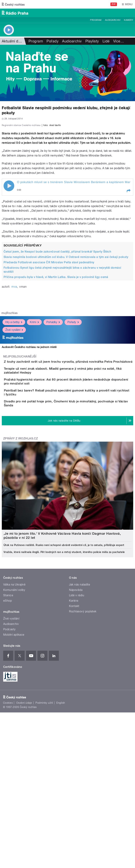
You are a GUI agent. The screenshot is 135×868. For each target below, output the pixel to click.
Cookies (8, 814)
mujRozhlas (10, 389)
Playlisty (92, 41)
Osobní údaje (24, 814)
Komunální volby (14, 701)
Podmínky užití (44, 814)
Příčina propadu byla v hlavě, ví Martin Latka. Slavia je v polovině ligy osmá (56, 353)
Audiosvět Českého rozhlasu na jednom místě (29, 423)
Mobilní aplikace (14, 746)
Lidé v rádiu (77, 707)
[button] (128, 267)
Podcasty (9, 741)
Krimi (34, 398)
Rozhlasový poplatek (83, 723)
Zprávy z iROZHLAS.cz (21, 550)
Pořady (53, 41)
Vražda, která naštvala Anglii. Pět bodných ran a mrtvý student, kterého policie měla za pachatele (64, 664)
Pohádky (53, 398)
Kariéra (74, 712)
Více (119, 41)
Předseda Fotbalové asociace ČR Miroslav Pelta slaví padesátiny (49, 339)
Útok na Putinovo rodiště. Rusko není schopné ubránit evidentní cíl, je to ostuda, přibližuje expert (64, 657)
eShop (7, 712)
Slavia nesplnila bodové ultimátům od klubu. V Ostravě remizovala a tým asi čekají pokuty (66, 333)
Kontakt (74, 718)
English (61, 814)
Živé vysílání (14, 406)
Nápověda (76, 701)
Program (96, 20)
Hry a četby (14, 398)
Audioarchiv (113, 20)
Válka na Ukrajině (14, 696)
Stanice (8, 707)
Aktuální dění (12, 41)
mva (14, 363)
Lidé (106, 41)
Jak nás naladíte (80, 696)
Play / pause (9, 262)
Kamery (129, 20)
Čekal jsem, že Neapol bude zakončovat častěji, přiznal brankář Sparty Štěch (57, 328)
